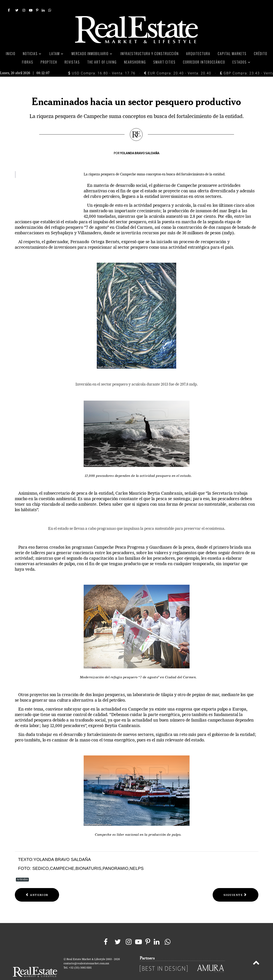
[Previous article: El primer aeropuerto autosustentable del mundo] (37, 885)
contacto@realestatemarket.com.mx (86, 954)
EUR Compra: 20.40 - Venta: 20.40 (178, 64)
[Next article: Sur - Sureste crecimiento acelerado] (235, 885)
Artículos (22, 870)
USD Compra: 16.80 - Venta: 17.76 (102, 64)
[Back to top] (256, 954)
